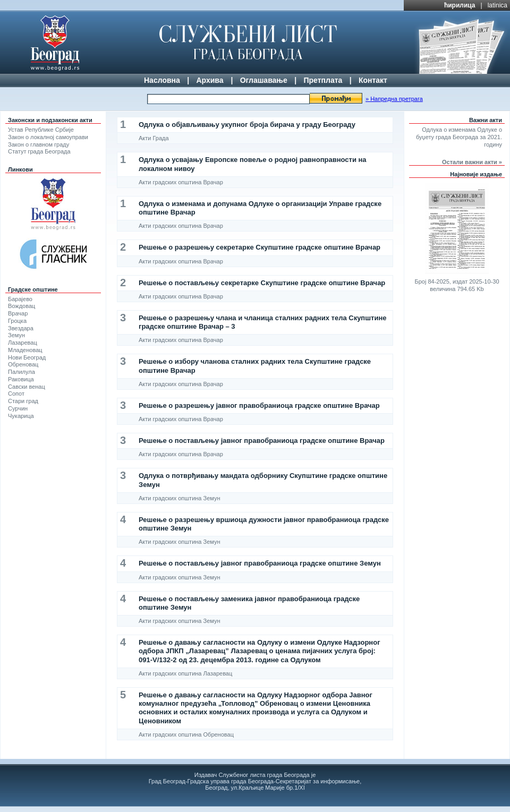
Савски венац (27, 387)
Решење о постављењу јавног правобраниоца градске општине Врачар (262, 441)
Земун (16, 335)
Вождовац (22, 306)
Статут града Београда (39, 151)
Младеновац (25, 350)
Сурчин (18, 408)
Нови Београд (27, 357)
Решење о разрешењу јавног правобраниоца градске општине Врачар (259, 405)
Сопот (16, 394)
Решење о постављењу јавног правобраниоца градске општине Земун (260, 563)
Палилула (22, 372)
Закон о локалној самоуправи (48, 137)
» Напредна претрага (394, 99)
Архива (210, 80)
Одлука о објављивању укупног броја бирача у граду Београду (247, 125)
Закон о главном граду (39, 144)
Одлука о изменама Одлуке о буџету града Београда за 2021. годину (459, 137)
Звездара (21, 328)
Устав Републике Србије (41, 130)
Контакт (373, 80)
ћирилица (460, 5)
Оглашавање (264, 80)
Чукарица (21, 416)
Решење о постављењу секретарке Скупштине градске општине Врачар (262, 283)
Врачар (18, 313)
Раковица (21, 379)
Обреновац (23, 364)
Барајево (20, 299)
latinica (498, 5)
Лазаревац (23, 343)
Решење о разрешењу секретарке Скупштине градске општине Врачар (260, 247)
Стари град (23, 401)
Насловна (162, 80)
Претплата (323, 80)
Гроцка (17, 321)
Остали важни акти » (472, 162)
